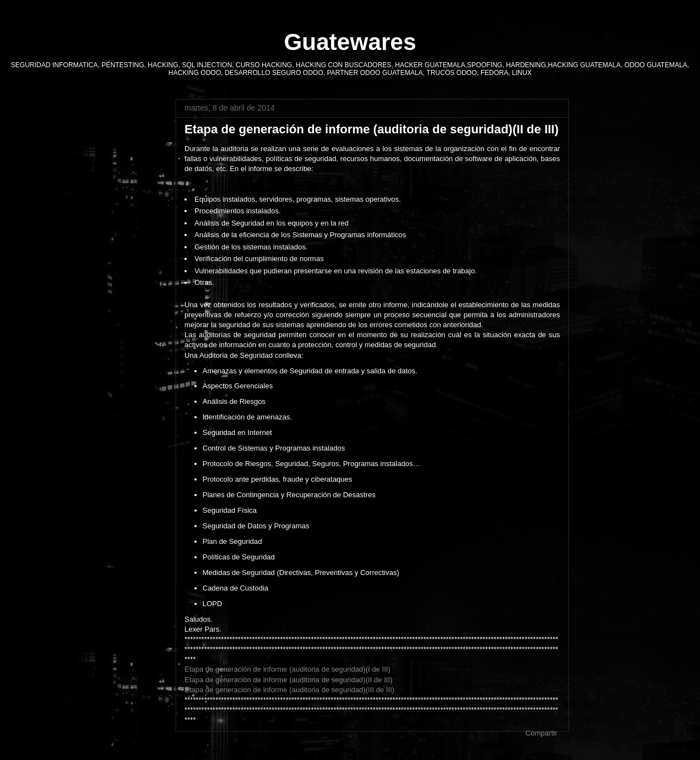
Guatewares (350, 42)
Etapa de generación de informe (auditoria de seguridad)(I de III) (287, 669)
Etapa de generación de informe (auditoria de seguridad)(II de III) (288, 680)
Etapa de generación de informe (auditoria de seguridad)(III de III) (289, 690)
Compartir (541, 733)
